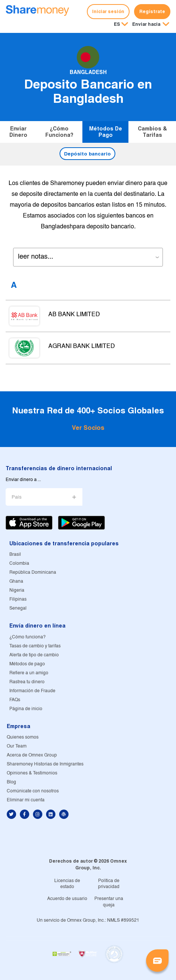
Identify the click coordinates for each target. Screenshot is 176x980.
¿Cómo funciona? (59, 132)
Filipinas (18, 599)
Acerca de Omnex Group (32, 755)
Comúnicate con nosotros (33, 791)
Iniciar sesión (108, 11)
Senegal (18, 608)
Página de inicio (26, 709)
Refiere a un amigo (29, 673)
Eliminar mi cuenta (26, 800)
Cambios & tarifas (152, 132)
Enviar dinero (18, 132)
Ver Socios (88, 428)
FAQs (15, 700)
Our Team (17, 746)
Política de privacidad (109, 884)
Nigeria (17, 590)
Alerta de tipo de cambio (34, 655)
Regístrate (152, 11)
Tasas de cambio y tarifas (35, 646)
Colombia (19, 563)
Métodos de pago (106, 132)
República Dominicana (33, 572)
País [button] (17, 497)
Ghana (16, 581)
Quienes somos (23, 737)
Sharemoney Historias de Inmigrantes (45, 764)
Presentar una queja (109, 902)
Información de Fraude (32, 691)
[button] (151, 25)
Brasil (15, 554)
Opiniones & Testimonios (32, 773)
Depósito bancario (87, 154)
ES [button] (117, 24)
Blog (11, 782)
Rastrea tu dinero (27, 682)
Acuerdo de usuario (67, 899)
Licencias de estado (67, 884)
